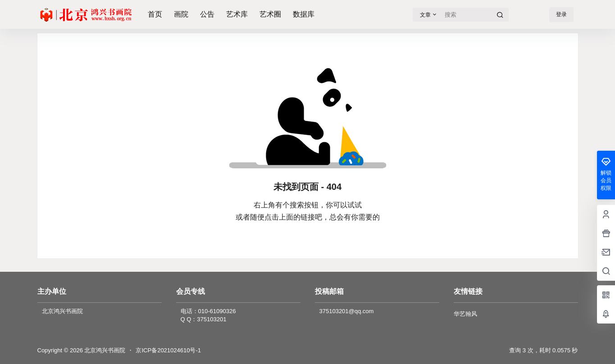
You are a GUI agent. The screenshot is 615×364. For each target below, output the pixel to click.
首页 (155, 14)
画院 (181, 14)
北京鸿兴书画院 (104, 350)
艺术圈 (270, 14)
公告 (207, 14)
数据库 (304, 14)
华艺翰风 (465, 314)
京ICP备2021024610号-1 (168, 350)
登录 (561, 14)
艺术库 (237, 14)
